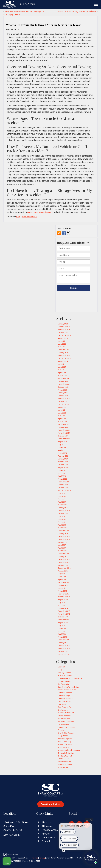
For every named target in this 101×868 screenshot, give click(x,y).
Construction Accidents (67, 690)
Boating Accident (65, 673)
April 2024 (62, 373)
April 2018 (62, 525)
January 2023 (63, 393)
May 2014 (62, 605)
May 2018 (62, 522)
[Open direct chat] (87, 820)
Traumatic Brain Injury (66, 753)
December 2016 (64, 559)
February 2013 (63, 640)
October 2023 (63, 387)
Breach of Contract (65, 675)
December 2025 (64, 327)
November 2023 (64, 384)
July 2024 (62, 364)
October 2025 (63, 332)
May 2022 (62, 416)
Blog (18, 217)
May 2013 (62, 631)
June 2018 (62, 519)
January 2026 (63, 324)
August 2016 (63, 571)
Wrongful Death (64, 767)
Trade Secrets (63, 747)
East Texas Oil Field (65, 707)
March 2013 (62, 637)
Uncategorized (64, 759)
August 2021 (63, 442)
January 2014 (63, 608)
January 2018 (63, 534)
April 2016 (62, 580)
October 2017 (63, 542)
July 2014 (62, 602)
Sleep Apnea (63, 736)
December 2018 (64, 511)
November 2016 (64, 562)
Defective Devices (65, 693)
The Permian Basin (65, 744)
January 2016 (63, 585)
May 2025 (62, 347)
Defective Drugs (64, 696)
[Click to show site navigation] (96, 4)
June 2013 (62, 628)
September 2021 (64, 439)
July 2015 (62, 588)
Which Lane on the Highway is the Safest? (77, 11)
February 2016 (63, 582)
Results (46, 834)
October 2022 (63, 401)
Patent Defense (64, 719)
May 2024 (62, 370)
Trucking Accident (65, 756)
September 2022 (64, 404)
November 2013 (64, 614)
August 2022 (63, 407)
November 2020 (64, 462)
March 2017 (62, 551)
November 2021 (64, 433)
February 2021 (63, 456)
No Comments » (29, 217)
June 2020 (62, 470)
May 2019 (62, 499)
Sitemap (35, 858)
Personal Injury (64, 724)
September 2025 (64, 335)
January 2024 (63, 381)
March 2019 (62, 505)
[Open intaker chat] (63, 851)
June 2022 (62, 413)
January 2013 (63, 643)
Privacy (42, 858)
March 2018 (62, 528)
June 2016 (62, 577)
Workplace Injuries (65, 765)
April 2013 (62, 634)
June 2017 (62, 545)
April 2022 (62, 419)
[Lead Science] (11, 854)
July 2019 (62, 493)
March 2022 (62, 422)
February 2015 (63, 594)
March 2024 (62, 376)
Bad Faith (62, 667)
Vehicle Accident (64, 762)
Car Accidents (63, 684)
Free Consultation (51, 804)
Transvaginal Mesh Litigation (69, 750)
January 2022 (63, 427)
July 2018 (62, 516)
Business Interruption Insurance (70, 678)
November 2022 (64, 399)
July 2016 (62, 574)
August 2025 (63, 338)
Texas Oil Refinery (65, 742)
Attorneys (47, 826)
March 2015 (62, 591)
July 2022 (62, 410)
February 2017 (63, 554)
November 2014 (64, 597)
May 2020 (62, 473)
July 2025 (62, 341)
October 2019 (63, 488)
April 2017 (62, 548)
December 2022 (64, 396)
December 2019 (64, 485)
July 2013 (62, 625)
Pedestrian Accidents (66, 721)
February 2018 (63, 531)
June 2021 (62, 447)
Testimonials (48, 838)
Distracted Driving (65, 701)
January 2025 (63, 353)
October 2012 (63, 651)
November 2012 (64, 648)
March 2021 (62, 453)
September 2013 (64, 620)
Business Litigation (65, 681)
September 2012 (64, 654)
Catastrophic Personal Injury (69, 687)
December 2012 (64, 646)
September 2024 (64, 358)
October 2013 (63, 617)
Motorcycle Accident (66, 713)
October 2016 (63, 565)
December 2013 (64, 611)
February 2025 (63, 350)
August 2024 (63, 361)
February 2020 (63, 482)
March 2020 (62, 479)
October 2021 (63, 436)
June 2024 (62, 367)
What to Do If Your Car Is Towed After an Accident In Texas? (44, 25)
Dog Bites (62, 704)
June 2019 (62, 496)
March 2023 (62, 390)
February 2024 (63, 378)
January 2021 (63, 459)
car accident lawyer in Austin (40, 212)
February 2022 (63, 424)
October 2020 (63, 465)
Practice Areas (50, 830)
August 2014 (63, 600)
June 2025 (62, 344)
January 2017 (63, 557)
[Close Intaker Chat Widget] (91, 820)
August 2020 (63, 467)
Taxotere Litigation (65, 739)
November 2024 (64, 355)
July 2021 (62, 445)
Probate (61, 730)
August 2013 (63, 623)
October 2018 (63, 513)
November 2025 (64, 330)
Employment (63, 710)
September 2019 (64, 490)
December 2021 (64, 430)
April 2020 (62, 476)
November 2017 (64, 539)
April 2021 (62, 450)
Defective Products (65, 698)
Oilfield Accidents (65, 716)
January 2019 (63, 508)
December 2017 (64, 536)
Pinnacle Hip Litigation (66, 727)
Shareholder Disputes (66, 733)
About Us (47, 822)
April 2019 (62, 502)
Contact (46, 841)
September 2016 (64, 568)
